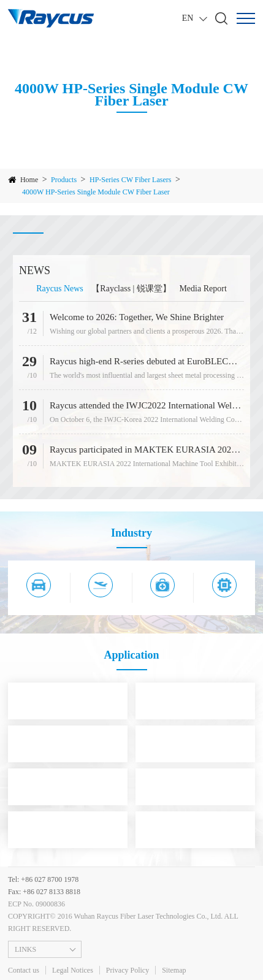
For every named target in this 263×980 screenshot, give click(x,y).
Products (64, 180)
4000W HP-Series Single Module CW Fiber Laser (96, 192)
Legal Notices (73, 970)
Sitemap (174, 970)
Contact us (24, 970)
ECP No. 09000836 (36, 904)
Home (29, 180)
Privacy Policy (128, 970)
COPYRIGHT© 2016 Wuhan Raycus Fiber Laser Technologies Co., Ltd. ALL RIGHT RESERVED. (123, 922)
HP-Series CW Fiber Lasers (130, 180)
